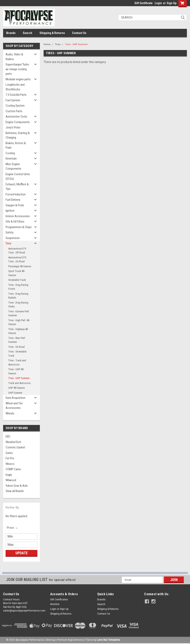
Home (47, 44)
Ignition (10, 211)
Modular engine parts (18, 79)
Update (22, 553)
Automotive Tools (16, 117)
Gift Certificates (59, 600)
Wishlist (55, 604)
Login (158, 3)
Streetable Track (17, 280)
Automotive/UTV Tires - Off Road (17, 251)
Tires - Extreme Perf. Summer (19, 313)
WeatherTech (13, 442)
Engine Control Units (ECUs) (18, 177)
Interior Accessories (18, 216)
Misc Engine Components (13, 166)
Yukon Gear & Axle (17, 486)
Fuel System (13, 100)
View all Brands (15, 491)
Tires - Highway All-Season (18, 331)
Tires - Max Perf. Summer (17, 340)
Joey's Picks (13, 127)
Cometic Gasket (15, 447)
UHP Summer (15, 393)
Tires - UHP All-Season (16, 371)
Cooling (10, 153)
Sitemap (50, 640)
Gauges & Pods (15, 205)
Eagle (9, 475)
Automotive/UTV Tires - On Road (17, 260)
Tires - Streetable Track (17, 354)
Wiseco (10, 464)
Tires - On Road (16, 347)
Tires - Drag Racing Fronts (18, 287)
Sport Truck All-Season (17, 273)
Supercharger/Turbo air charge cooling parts (17, 69)
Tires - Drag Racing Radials (18, 296)
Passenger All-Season (20, 266)
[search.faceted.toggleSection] (12, 528)
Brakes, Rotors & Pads (16, 145)
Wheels (10, 413)
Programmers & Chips (19, 227)
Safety (9, 232)
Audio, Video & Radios (14, 57)
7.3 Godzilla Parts (16, 95)
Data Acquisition (15, 398)
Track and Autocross (19, 383)
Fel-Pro (10, 458)
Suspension (13, 238)
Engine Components (18, 122)
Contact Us (79, 33)
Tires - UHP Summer (19, 378)
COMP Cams (13, 469)
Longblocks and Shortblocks (15, 87)
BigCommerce (76, 640)
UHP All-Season (17, 388)
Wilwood (11, 480)
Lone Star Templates (109, 640)
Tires (8, 243)
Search (27, 33)
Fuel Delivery (13, 200)
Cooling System (15, 106)
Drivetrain (11, 159)
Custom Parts (14, 111)
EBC (8, 436)
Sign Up (172, 3)
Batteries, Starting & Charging (18, 135)
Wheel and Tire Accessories (14, 406)
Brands (11, 33)
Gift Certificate (144, 3)
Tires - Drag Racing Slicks (18, 305)
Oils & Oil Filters (15, 222)
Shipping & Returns (52, 33)
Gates (9, 453)
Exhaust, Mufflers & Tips (17, 187)
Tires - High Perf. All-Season (19, 322)
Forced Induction (16, 194)
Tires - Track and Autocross (17, 362)
